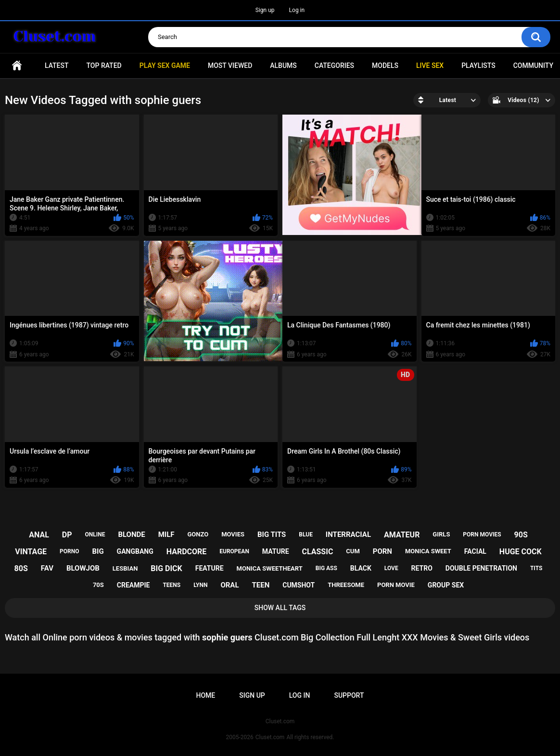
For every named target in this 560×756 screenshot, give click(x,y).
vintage (31, 552)
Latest (57, 65)
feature (210, 568)
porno (69, 551)
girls (441, 534)
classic (317, 552)
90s (521, 535)
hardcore (187, 552)
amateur (402, 535)
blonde (131, 534)
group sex (446, 585)
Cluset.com (270, 737)
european (234, 551)
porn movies (482, 534)
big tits (272, 534)
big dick (166, 568)
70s (98, 585)
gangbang (135, 551)
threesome (346, 585)
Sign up (265, 10)
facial (475, 551)
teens (172, 585)
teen (261, 585)
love (391, 568)
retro (422, 568)
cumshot (299, 585)
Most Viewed (230, 65)
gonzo (198, 534)
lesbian (125, 568)
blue (306, 534)
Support (349, 695)
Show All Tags (280, 608)
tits (536, 568)
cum (353, 551)
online (95, 534)
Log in (297, 10)
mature (276, 551)
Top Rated (104, 65)
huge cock (521, 552)
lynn (200, 585)
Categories (334, 65)
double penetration (481, 568)
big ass (326, 568)
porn (382, 551)
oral (229, 585)
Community (533, 65)
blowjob (83, 568)
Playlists (478, 65)
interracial (348, 534)
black (361, 568)
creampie (134, 585)
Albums (283, 65)
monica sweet (428, 551)
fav (47, 568)
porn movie (396, 585)
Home (17, 66)
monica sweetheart (270, 568)
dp (67, 535)
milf (166, 534)
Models (385, 65)
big (98, 551)
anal (39, 535)
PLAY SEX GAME (165, 65)
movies (233, 534)
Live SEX (430, 65)
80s (21, 568)
